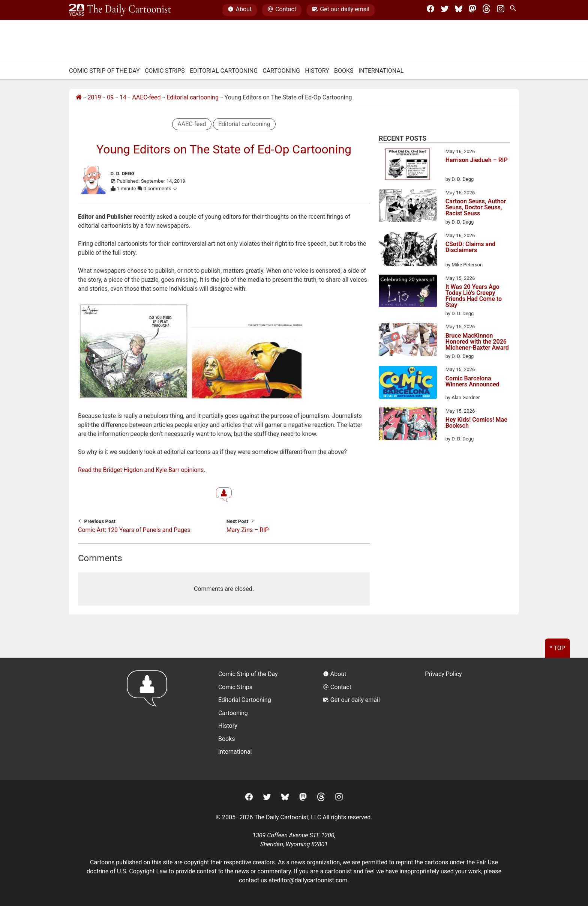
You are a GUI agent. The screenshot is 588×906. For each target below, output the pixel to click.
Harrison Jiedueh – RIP (477, 160)
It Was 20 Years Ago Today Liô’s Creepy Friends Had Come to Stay (474, 296)
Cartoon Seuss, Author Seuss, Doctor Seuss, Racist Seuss (476, 207)
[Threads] (486, 10)
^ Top (557, 648)
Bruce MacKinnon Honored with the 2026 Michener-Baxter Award (477, 342)
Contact (282, 10)
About (240, 10)
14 (123, 97)
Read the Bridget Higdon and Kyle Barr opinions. (142, 470)
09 (110, 97)
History (317, 71)
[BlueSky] (459, 10)
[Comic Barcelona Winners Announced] (408, 383)
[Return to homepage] (149, 719)
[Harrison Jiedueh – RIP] (408, 165)
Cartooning (281, 71)
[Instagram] (501, 10)
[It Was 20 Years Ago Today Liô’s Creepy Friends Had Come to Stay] (408, 292)
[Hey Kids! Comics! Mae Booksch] (408, 425)
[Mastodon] (472, 10)
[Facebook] (430, 10)
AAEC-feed (146, 97)
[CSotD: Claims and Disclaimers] (408, 250)
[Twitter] (445, 10)
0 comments (161, 189)
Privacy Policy (443, 674)
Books (344, 71)
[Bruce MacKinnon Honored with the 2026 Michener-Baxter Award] (408, 341)
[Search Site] (514, 10)
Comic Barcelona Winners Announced (472, 382)
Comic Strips (165, 71)
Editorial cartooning (193, 97)
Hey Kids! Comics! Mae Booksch (476, 423)
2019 (94, 97)
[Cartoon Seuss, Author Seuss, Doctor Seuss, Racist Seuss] (408, 207)
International (381, 71)
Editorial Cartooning (224, 71)
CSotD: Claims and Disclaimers (470, 247)
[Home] (79, 98)
